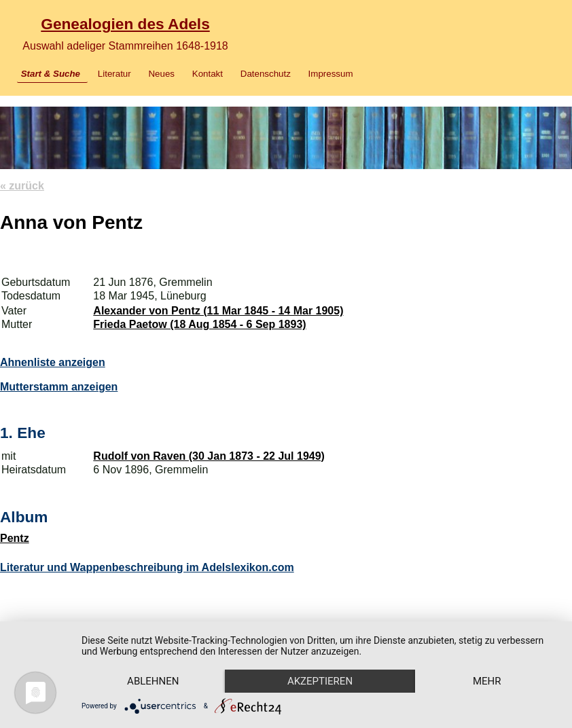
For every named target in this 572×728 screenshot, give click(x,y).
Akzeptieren (320, 681)
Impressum (331, 74)
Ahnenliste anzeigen (53, 362)
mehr (487, 681)
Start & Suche (51, 74)
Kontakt (208, 74)
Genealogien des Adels (125, 24)
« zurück (22, 186)
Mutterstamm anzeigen (59, 387)
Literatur (114, 74)
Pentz (15, 538)
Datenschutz (266, 74)
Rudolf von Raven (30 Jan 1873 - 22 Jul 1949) (209, 456)
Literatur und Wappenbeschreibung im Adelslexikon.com (147, 567)
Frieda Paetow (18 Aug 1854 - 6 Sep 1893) (199, 324)
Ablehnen (153, 681)
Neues (161, 74)
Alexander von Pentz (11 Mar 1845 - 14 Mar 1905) (218, 311)
